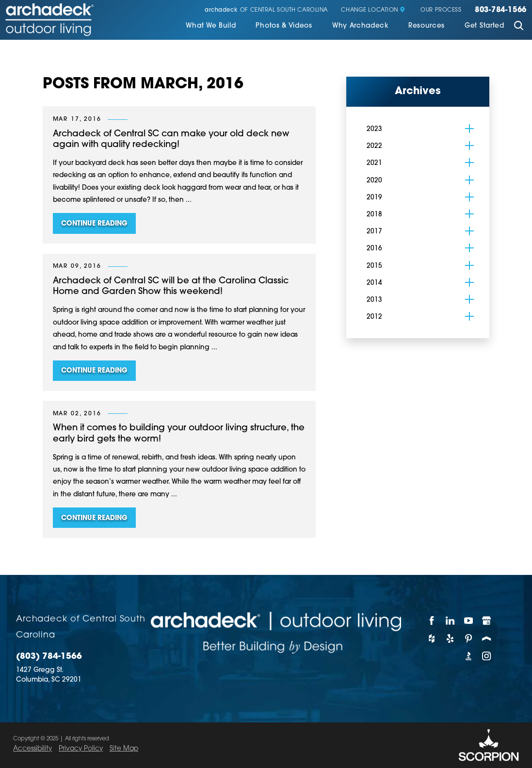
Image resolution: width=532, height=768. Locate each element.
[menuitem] (211, 27)
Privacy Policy (81, 749)
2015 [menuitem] (374, 266)
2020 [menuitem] (374, 181)
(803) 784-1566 (49, 657)
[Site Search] (519, 27)
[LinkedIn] (451, 621)
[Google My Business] (487, 621)
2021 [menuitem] (374, 163)
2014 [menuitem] (374, 283)
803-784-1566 (501, 10)
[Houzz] (432, 639)
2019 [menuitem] (374, 198)
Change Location (373, 10)
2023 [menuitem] (374, 129)
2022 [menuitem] (374, 146)
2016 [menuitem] (374, 249)
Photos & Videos (284, 26)
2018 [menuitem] (374, 215)
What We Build (211, 26)
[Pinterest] (469, 639)
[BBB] (469, 656)
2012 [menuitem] (374, 317)
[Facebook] (432, 621)
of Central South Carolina (266, 10)
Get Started (484, 26)
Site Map (124, 749)
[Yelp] (451, 639)
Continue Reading (94, 224)
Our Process (441, 10)
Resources (427, 26)
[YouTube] (469, 621)
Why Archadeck (360, 26)
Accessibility (32, 749)
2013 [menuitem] (374, 300)
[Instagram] (487, 656)
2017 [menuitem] (374, 232)
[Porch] (487, 639)
